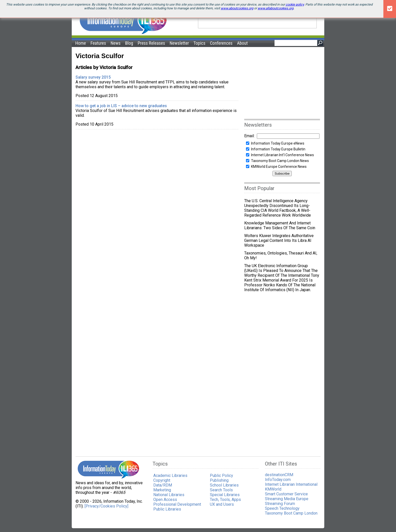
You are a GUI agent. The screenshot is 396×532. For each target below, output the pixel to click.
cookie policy (295, 4)
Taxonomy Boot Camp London (291, 513)
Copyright (162, 480)
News (116, 43)
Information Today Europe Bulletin (278, 149)
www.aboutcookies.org (237, 8)
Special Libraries (225, 495)
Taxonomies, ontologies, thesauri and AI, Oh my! (281, 256)
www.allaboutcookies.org (276, 8)
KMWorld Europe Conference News (279, 167)
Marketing (162, 490)
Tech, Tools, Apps (225, 500)
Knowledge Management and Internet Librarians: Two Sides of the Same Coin (281, 225)
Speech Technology (282, 508)
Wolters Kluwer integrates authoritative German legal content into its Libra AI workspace (279, 240)
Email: (249, 136)
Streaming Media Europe (287, 499)
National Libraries (169, 495)
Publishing (219, 480)
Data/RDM (163, 485)
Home (81, 43)
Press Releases (151, 43)
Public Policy (221, 476)
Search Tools (221, 490)
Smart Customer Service (286, 494)
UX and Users (222, 504)
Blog (129, 43)
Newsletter (179, 43)
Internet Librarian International (291, 484)
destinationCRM (279, 475)
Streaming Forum (280, 504)
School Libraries (224, 485)
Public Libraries (167, 509)
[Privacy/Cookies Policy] (106, 506)
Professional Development (177, 504)
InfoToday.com (278, 480)
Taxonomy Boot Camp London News (280, 161)
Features (98, 43)
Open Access (165, 500)
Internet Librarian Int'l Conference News (282, 155)
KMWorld (273, 489)
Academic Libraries (170, 476)
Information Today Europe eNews (278, 143)
